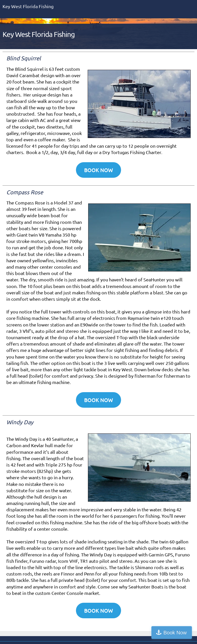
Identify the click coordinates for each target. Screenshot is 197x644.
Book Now (175, 633)
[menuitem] (157, 37)
